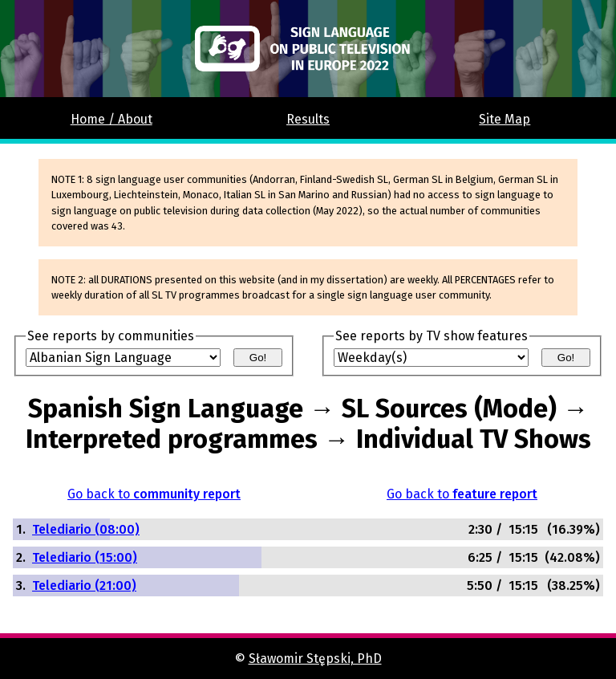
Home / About (111, 119)
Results (308, 119)
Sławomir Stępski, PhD (315, 659)
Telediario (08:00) (86, 529)
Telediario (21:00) (84, 585)
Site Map (505, 119)
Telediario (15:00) (85, 557)
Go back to (154, 494)
